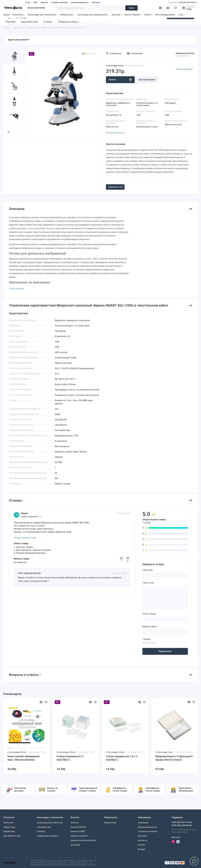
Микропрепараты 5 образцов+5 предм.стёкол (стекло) (174, 758)
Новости (44, 2)
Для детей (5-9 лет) (12, 836)
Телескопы (19, 15)
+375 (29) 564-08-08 (182, 825)
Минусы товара (150, 626)
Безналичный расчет (80, 2)
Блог (36, 2)
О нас (28, 2)
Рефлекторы (9, 831)
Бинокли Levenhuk (79, 836)
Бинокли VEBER (78, 831)
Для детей (75, 845)
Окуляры (41, 831)
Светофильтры (44, 827)
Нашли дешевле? (184, 69)
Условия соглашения (148, 831)
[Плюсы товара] (165, 620)
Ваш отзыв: (149, 583)
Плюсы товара (149, 614)
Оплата (141, 845)
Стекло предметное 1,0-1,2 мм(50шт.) (122, 758)
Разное (148, 15)
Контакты (96, 2)
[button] (9, 132)
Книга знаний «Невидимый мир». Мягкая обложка (23, 758)
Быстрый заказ (147, 80)
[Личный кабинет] (160, 8)
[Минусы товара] (165, 632)
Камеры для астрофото (48, 836)
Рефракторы (9, 827)
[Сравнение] (168, 8)
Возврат (142, 849)
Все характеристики (115, 133)
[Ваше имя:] (165, 576)
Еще (182, 15)
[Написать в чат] (194, 861)
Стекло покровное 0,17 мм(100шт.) (70, 758)
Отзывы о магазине (60, 2)
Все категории (36, 8)
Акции (6, 15)
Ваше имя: (148, 570)
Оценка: (147, 639)
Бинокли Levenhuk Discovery (83, 840)
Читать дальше (16, 288)
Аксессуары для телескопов (43, 15)
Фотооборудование (166, 15)
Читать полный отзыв (25, 538)
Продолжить (165, 651)
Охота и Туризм (133, 15)
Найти (132, 8)
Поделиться (115, 187)
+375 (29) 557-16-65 (183, 2)
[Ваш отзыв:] (165, 598)
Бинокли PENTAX (78, 827)
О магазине (143, 823)
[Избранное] (176, 8)
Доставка (142, 836)
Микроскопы (67, 15)
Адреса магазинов (19, 40)
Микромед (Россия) (185, 53)
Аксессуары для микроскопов (93, 15)
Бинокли (117, 15)
